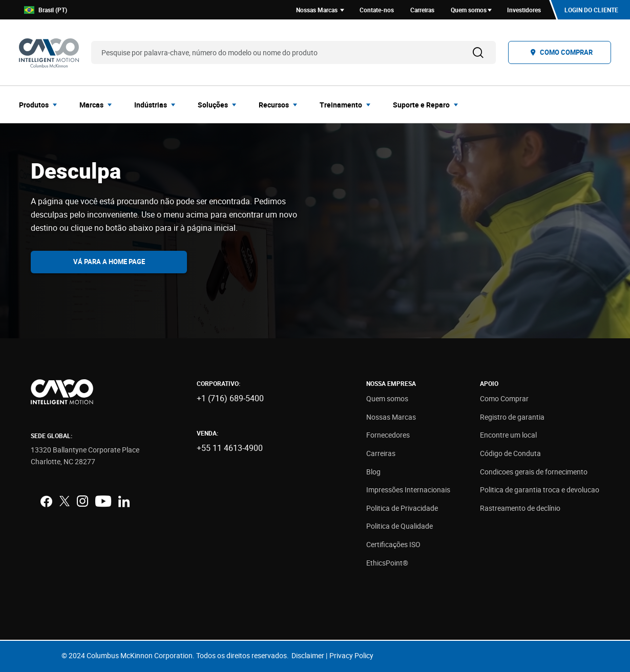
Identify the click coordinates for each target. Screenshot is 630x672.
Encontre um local (508, 435)
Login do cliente (591, 10)
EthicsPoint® (387, 563)
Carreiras (381, 453)
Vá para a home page (109, 262)
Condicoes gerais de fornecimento (534, 472)
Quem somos (387, 398)
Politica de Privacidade (402, 508)
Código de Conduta (510, 453)
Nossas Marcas (391, 417)
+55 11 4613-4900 (230, 448)
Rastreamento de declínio (520, 508)
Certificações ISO (393, 544)
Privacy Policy (351, 655)
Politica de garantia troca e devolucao (540, 490)
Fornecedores (388, 435)
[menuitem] (41, 104)
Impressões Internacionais (408, 490)
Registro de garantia (512, 417)
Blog (373, 472)
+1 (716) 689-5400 (230, 398)
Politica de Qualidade (400, 526)
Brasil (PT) (46, 10)
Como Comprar (504, 398)
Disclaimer (308, 655)
